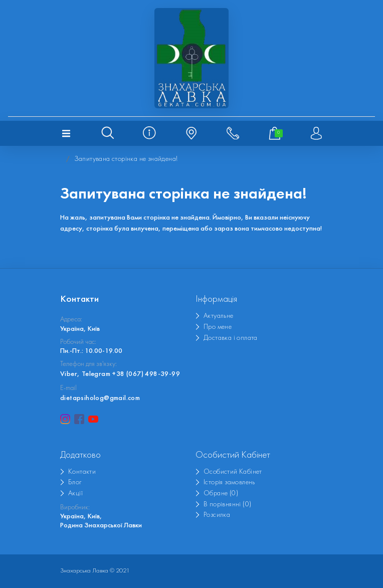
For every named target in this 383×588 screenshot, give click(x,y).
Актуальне (219, 316)
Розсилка (217, 515)
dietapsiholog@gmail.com (100, 398)
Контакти (82, 472)
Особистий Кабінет (233, 472)
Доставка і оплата (231, 338)
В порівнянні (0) (227, 505)
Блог (75, 482)
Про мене (218, 327)
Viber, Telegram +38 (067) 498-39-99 (120, 374)
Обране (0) (221, 494)
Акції (75, 494)
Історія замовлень (229, 482)
